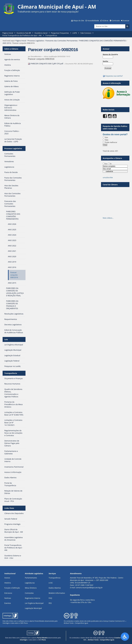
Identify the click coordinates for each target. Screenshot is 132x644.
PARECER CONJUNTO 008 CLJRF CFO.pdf (46, 64)
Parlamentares (31, 578)
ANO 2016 (7, 43)
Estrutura (8, 593)
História (8, 583)
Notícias (8, 598)
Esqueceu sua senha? (113, 76)
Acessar (126, 21)
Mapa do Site (79, 21)
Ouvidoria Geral (41, 33)
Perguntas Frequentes (60, 33)
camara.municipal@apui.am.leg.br (89, 588)
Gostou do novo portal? (115, 134)
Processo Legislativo (36, 41)
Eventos (8, 603)
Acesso (7, 578)
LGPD (75, 33)
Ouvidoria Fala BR (24, 33)
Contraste (116, 21)
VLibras (105, 21)
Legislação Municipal (33, 608)
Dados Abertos (55, 588)
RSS (50, 603)
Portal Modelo (39, 621)
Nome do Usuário (110, 54)
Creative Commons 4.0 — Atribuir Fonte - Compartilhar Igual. (106, 639)
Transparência (51, 35)
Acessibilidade (93, 21)
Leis (6, 339)
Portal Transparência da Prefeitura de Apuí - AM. (22, 35)
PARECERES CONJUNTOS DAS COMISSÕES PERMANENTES (102, 41)
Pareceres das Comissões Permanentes (62, 41)
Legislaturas (30, 583)
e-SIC (51, 583)
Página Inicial (8, 33)
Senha (105, 61)
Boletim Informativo (57, 593)
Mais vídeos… (108, 218)
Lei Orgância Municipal (34, 603)
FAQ (50, 598)
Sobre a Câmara (11, 49)
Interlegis (6, 623)
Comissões (29, 593)
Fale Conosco (86, 33)
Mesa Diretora (31, 588)
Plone (26, 623)
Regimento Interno (33, 598)
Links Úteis (9, 508)
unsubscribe (108, 177)
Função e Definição (12, 588)
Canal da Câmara (110, 185)
